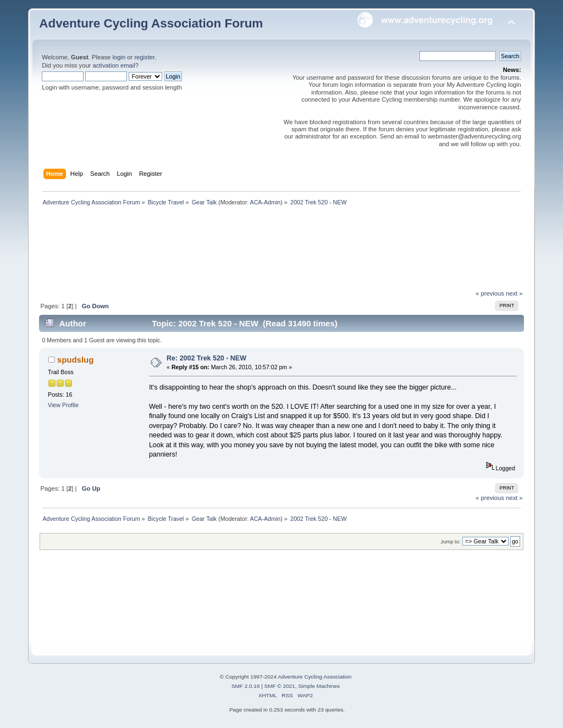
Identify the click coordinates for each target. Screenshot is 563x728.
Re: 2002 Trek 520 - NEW (206, 358)
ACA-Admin (266, 202)
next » (514, 293)
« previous (490, 293)
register (144, 57)
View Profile (63, 405)
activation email (114, 65)
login (119, 57)
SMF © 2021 (280, 686)
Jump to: (451, 541)
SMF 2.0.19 (246, 686)
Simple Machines (319, 686)
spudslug (76, 360)
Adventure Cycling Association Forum (151, 23)
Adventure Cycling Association (314, 677)
